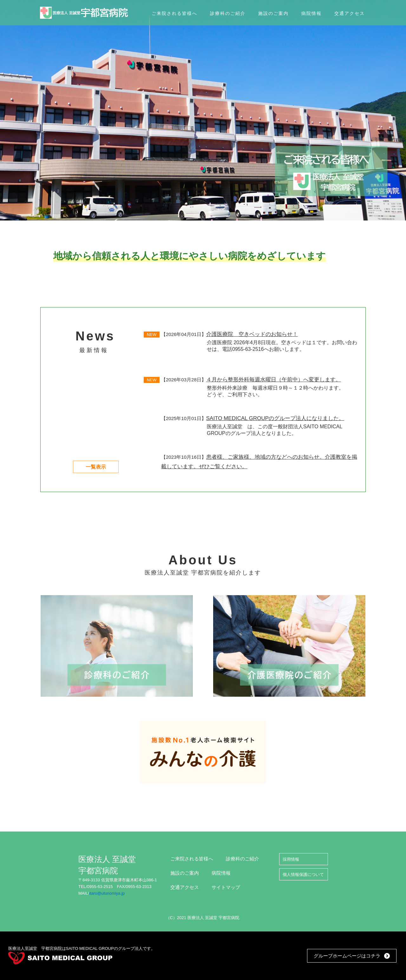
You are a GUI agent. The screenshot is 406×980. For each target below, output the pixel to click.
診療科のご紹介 (242, 859)
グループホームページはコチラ (347, 956)
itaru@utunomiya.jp (107, 893)
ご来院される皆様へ (192, 859)
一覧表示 (96, 467)
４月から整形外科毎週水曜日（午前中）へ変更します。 (274, 380)
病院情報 (221, 873)
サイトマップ (226, 887)
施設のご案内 (185, 873)
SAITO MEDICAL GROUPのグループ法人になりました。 (275, 418)
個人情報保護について (303, 875)
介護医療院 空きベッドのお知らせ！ (252, 334)
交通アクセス (185, 887)
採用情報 (291, 859)
